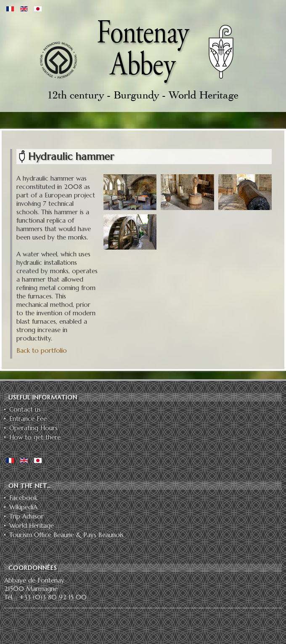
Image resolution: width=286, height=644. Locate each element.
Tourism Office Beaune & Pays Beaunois (66, 535)
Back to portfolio (42, 350)
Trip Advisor (26, 516)
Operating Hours (33, 428)
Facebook (23, 498)
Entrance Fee (28, 419)
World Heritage (32, 526)
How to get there (35, 437)
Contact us (25, 410)
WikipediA (23, 507)
